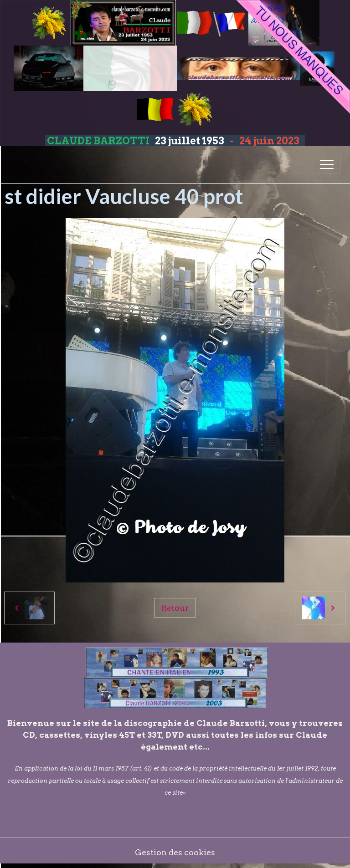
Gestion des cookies (175, 852)
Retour (175, 608)
